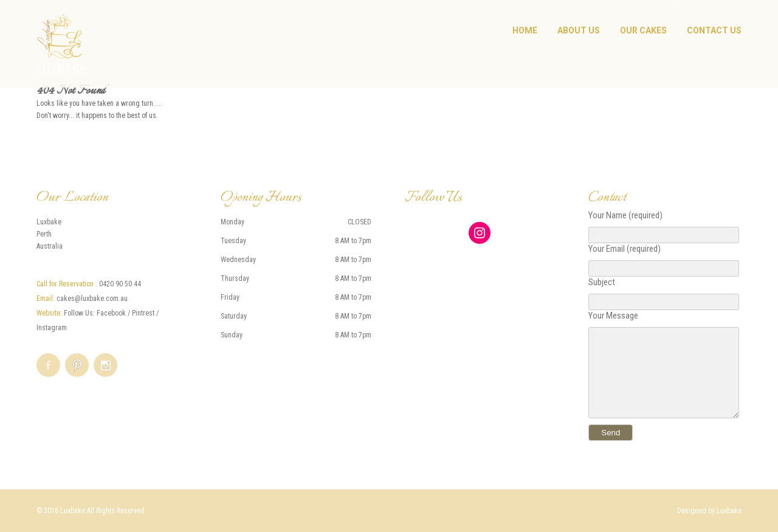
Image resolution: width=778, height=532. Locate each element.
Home (525, 30)
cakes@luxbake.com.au (92, 299)
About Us (579, 30)
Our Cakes (643, 30)
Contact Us (714, 30)
